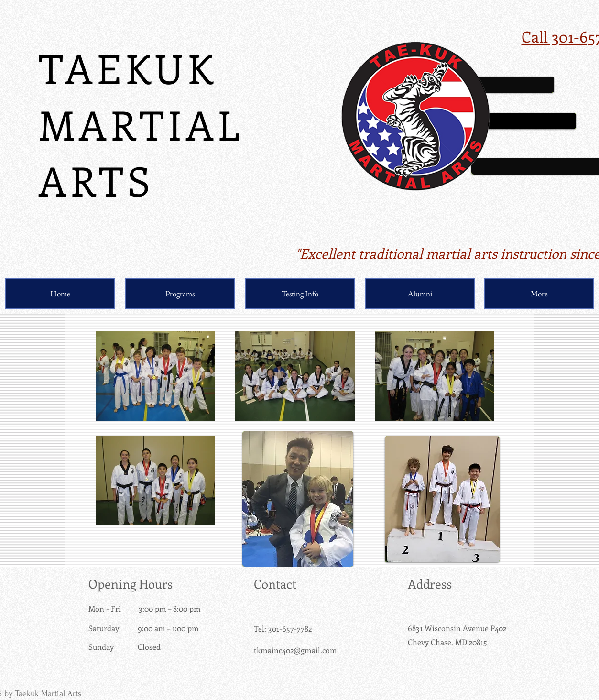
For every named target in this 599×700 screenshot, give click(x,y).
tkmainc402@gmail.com (295, 650)
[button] (180, 294)
